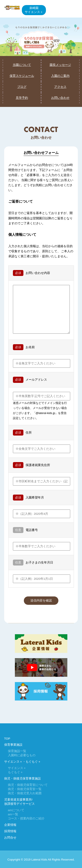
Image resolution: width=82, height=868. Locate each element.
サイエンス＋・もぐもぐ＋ (23, 762)
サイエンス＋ (17, 768)
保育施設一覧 (17, 751)
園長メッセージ (60, 65)
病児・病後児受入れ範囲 (25, 793)
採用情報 (10, 831)
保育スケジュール (22, 76)
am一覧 (13, 814)
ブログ (22, 87)
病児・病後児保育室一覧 (25, 789)
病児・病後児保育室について (28, 785)
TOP (7, 739)
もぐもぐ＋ (16, 772)
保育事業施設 (13, 745)
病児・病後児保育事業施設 (23, 779)
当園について (22, 65)
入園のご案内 (60, 76)
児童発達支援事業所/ (18, 800)
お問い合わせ (60, 98)
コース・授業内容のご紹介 (26, 818)
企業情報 (10, 825)
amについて (16, 810)
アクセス (60, 87)
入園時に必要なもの (22, 755)
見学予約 (22, 98)
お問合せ (10, 838)
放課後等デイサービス (19, 804)
